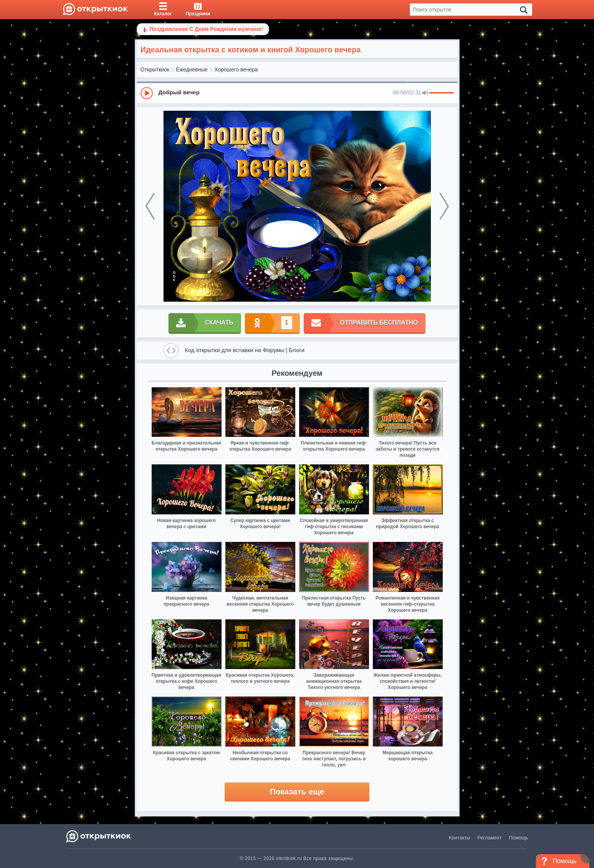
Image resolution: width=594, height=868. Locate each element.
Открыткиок (155, 70)
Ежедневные (192, 70)
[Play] (147, 93)
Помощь (518, 838)
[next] (444, 206)
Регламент (490, 838)
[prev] (150, 206)
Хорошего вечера (236, 70)
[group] (297, 93)
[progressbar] (441, 93)
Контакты (460, 838)
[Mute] (425, 93)
